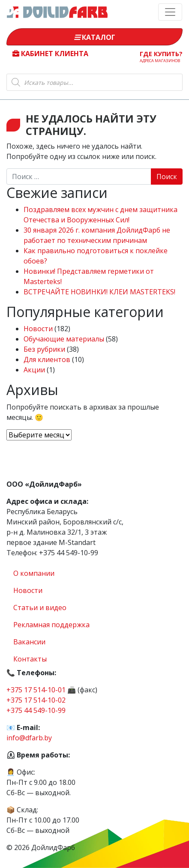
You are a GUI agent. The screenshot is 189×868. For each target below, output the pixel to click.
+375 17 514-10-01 (36, 690)
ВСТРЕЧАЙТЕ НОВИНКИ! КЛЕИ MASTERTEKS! (99, 292)
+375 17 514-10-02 (36, 700)
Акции (34, 370)
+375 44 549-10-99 (36, 710)
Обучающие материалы (64, 339)
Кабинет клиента (50, 54)
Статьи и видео (40, 608)
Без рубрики (44, 349)
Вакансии (29, 642)
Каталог (95, 37)
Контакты (30, 659)
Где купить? (161, 57)
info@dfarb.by (29, 738)
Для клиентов (47, 359)
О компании (34, 573)
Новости (38, 329)
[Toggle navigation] (170, 12)
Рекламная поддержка (51, 625)
